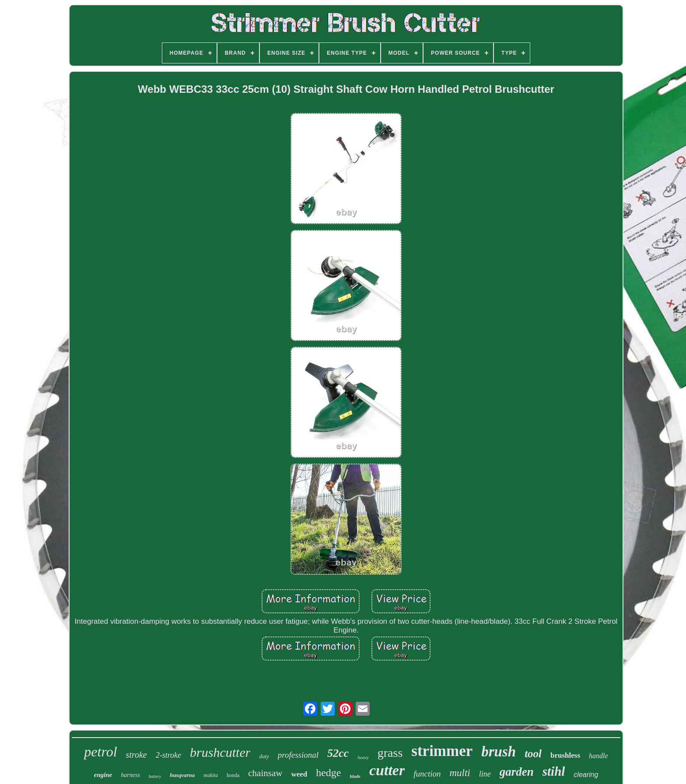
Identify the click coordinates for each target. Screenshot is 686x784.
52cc (338, 753)
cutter (387, 770)
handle (598, 756)
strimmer (442, 751)
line (485, 774)
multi (460, 773)
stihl (554, 771)
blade (355, 776)
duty (264, 756)
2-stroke (168, 755)
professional (298, 755)
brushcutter (220, 752)
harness (130, 775)
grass (390, 753)
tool (533, 754)
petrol (100, 752)
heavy (363, 757)
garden (517, 772)
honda (233, 775)
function (427, 774)
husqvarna (182, 775)
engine (103, 775)
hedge (328, 773)
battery (155, 776)
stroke (136, 755)
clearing (586, 775)
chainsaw (265, 773)
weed (299, 774)
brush (499, 752)
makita (211, 775)
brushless (565, 755)
